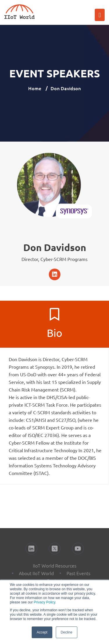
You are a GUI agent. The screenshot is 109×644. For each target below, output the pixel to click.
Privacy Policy (44, 602)
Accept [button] (42, 632)
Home (35, 88)
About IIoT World (36, 573)
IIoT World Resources (55, 565)
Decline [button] (67, 632)
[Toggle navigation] (100, 15)
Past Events (78, 573)
